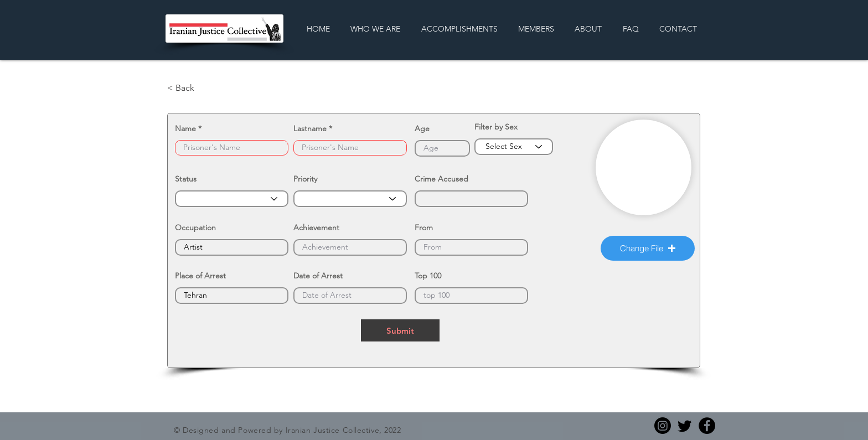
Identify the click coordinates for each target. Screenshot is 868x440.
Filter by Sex (496, 127)
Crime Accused (441, 179)
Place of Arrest (200, 276)
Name (185, 128)
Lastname (310, 128)
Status (186, 179)
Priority (305, 179)
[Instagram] (663, 426)
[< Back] (204, 88)
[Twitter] (685, 426)
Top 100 (428, 276)
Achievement (316, 227)
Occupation (195, 227)
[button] (648, 248)
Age (422, 128)
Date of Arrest (318, 276)
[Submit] (400, 330)
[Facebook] (707, 426)
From (424, 227)
